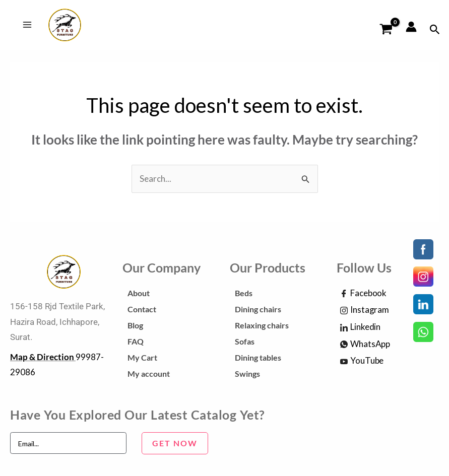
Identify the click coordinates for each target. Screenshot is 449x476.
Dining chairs (258, 311)
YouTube (362, 363)
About (139, 294)
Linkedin (360, 329)
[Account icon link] (411, 28)
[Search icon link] (435, 31)
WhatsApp (365, 346)
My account (149, 375)
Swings (247, 375)
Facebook (363, 295)
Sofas (245, 343)
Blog (135, 327)
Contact (142, 311)
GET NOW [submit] (175, 445)
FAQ (136, 343)
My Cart (142, 359)
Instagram (365, 312)
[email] (68, 445)
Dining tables (258, 359)
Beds (244, 294)
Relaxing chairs (262, 327)
